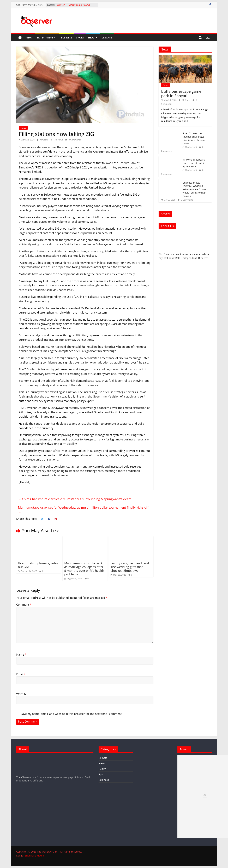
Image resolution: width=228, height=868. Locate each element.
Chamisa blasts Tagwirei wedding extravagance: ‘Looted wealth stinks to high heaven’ (195, 189)
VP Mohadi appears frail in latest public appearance (194, 163)
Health (93, 38)
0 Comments (73, 140)
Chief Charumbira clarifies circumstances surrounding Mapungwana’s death (75, 499)
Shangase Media (34, 856)
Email (21, 674)
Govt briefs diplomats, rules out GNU (38, 565)
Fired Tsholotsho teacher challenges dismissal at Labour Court (194, 138)
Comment (24, 605)
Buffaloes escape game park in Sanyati (181, 93)
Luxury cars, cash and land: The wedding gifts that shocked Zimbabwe (130, 567)
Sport (80, 38)
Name (21, 655)
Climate (107, 38)
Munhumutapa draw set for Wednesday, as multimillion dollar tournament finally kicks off (83, 510)
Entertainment (47, 38)
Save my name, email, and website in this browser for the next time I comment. (72, 714)
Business (67, 38)
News (29, 38)
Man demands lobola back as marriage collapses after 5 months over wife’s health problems (84, 569)
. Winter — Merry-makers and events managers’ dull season (73, 7)
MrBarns (44, 140)
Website (22, 694)
